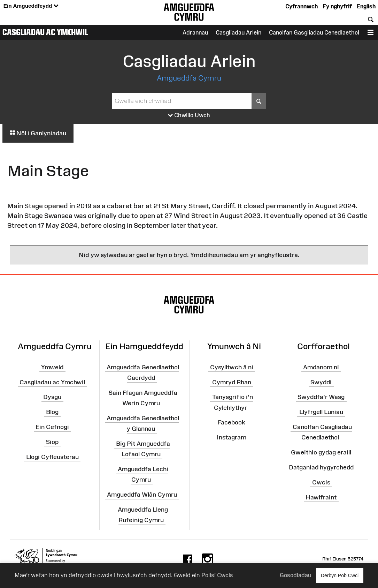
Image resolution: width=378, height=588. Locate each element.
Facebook (232, 422)
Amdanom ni (321, 367)
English (366, 6)
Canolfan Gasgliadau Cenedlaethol (314, 32)
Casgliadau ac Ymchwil (45, 32)
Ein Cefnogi (52, 427)
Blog (52, 412)
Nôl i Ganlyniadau (38, 133)
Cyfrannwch (302, 6)
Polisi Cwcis (217, 575)
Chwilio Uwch (189, 115)
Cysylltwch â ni (232, 367)
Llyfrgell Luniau (321, 412)
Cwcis (321, 482)
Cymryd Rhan (232, 382)
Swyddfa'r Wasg (321, 397)
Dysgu (52, 397)
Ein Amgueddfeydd (31, 6)
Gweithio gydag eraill (321, 452)
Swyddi (321, 382)
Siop (52, 442)
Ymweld (52, 367)
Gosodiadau (295, 575)
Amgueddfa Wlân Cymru (142, 495)
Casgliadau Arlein (238, 32)
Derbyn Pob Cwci (340, 575)
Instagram (232, 437)
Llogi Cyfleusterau (52, 457)
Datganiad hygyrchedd (321, 467)
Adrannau (195, 32)
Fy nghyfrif (337, 6)
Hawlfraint (321, 497)
